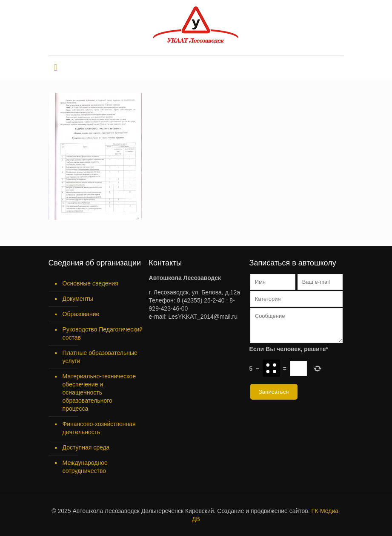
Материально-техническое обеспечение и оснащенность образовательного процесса (99, 392)
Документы (78, 299)
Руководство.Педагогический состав (101, 333)
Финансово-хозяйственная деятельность (99, 428)
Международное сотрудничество (85, 467)
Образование (81, 314)
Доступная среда (86, 447)
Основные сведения (90, 283)
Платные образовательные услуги (100, 357)
